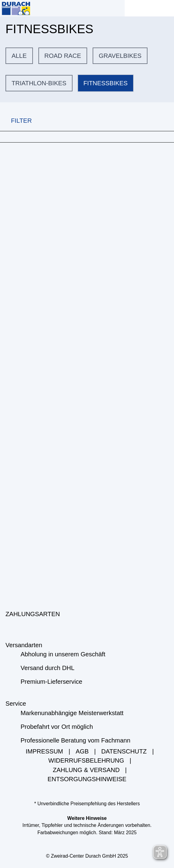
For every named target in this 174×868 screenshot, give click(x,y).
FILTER (16, 121)
